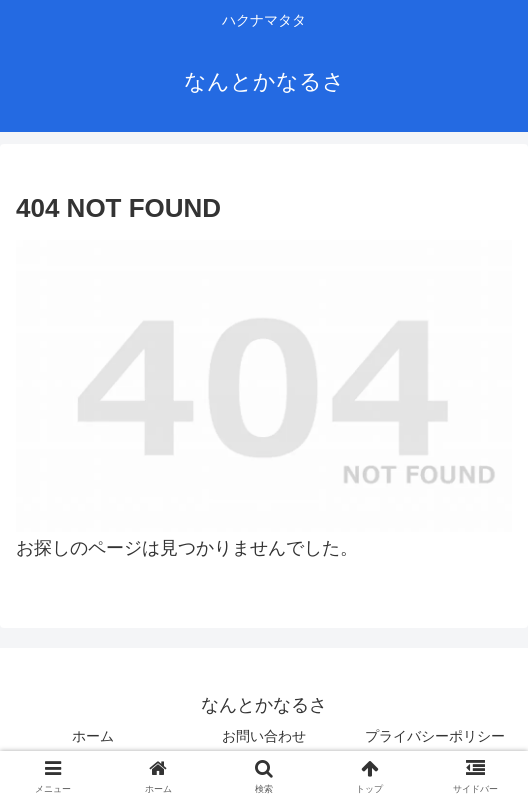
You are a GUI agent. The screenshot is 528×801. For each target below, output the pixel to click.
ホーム (93, 736)
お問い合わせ (264, 736)
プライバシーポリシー (435, 736)
